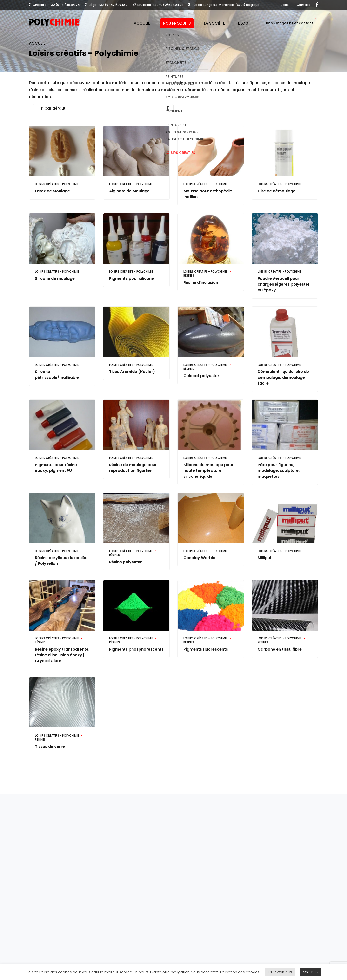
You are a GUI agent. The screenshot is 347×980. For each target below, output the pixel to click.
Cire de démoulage (277, 191)
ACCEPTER (311, 972)
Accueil (142, 23)
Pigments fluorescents (206, 649)
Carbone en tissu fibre (280, 649)
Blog (243, 23)
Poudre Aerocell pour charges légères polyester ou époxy (284, 284)
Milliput (265, 558)
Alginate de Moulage (129, 191)
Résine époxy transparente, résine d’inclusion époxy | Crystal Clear (62, 655)
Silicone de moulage (55, 278)
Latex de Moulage (52, 191)
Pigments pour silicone (132, 278)
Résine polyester (126, 562)
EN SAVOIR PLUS (280, 972)
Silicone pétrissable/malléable (57, 375)
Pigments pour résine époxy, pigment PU (56, 468)
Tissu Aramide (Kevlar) (132, 372)
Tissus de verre (50, 747)
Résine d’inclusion (201, 283)
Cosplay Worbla (199, 558)
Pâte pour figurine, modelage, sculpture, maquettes (279, 471)
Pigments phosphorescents (136, 649)
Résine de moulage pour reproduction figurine (133, 468)
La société (214, 23)
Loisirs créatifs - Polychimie (57, 184)
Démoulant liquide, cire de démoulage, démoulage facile (283, 377)
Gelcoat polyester (201, 376)
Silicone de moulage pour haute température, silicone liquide (208, 471)
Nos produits (177, 23)
